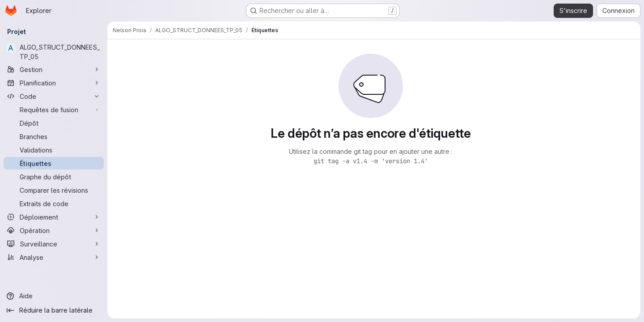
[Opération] (54, 230)
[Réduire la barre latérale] (54, 310)
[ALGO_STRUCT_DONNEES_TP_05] (54, 52)
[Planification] (54, 83)
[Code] (54, 96)
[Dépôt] (54, 123)
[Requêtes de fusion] (54, 110)
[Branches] (54, 136)
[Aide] (54, 296)
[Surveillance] (54, 244)
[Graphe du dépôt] (54, 177)
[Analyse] (54, 257)
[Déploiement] (54, 217)
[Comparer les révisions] (54, 190)
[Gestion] (54, 69)
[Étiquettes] (54, 163)
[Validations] (54, 150)
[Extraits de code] (54, 203)
